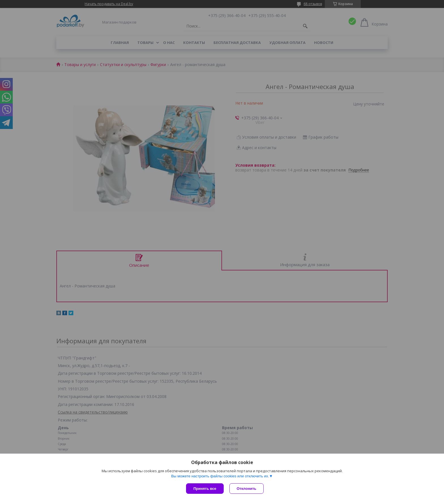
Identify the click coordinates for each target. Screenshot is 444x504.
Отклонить (246, 489)
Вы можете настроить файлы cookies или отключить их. (220, 476)
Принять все (205, 489)
